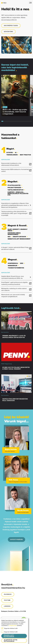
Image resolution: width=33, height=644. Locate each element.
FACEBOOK (8, 594)
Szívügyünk (8, 32)
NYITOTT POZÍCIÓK (16, 539)
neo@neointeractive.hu (13, 588)
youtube (7, 600)
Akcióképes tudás (11, 26)
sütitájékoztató (13, 625)
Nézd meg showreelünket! (16, 45)
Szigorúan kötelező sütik (9, 628)
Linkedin (7, 606)
